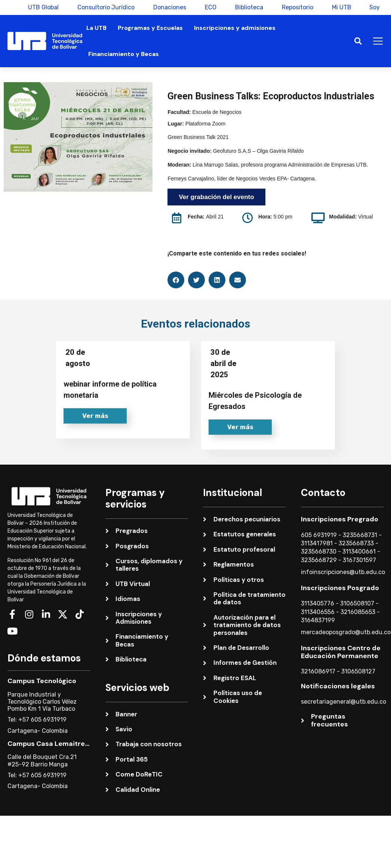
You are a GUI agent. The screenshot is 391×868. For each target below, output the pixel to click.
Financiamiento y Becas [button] (124, 54)
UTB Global (43, 7)
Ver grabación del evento (216, 197)
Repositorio (297, 7)
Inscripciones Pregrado (340, 519)
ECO (210, 7)
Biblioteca (248, 7)
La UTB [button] (96, 28)
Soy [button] (375, 7)
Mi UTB (341, 7)
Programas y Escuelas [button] (150, 28)
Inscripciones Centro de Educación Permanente (341, 652)
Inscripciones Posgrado (340, 588)
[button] (358, 41)
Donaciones (169, 7)
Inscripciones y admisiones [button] (235, 28)
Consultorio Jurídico (105, 7)
